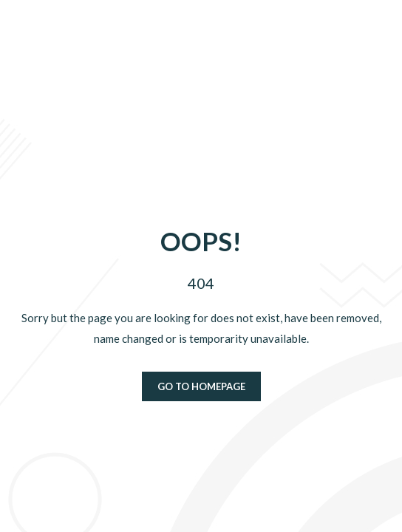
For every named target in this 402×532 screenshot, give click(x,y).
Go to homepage (201, 386)
